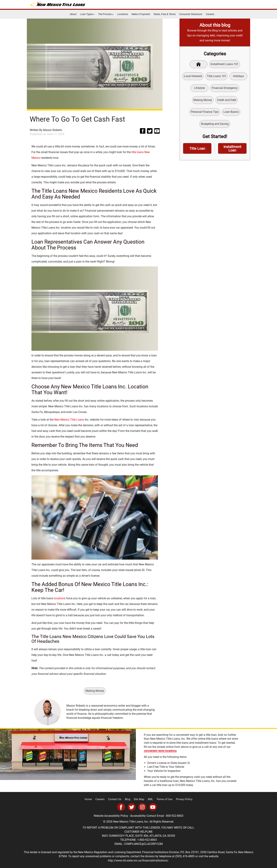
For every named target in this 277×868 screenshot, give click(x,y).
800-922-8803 (175, 816)
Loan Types (87, 14)
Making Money (95, 691)
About (73, 14)
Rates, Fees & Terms (165, 14)
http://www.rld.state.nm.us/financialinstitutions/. (138, 860)
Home (91, 799)
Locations (123, 14)
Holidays (238, 76)
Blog (128, 799)
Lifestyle (199, 88)
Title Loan (197, 150)
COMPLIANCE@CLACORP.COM (143, 844)
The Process (106, 14)
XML (150, 799)
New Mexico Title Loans (69, 420)
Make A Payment (141, 14)
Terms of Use (163, 799)
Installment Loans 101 (225, 64)
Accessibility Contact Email (147, 816)
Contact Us (116, 799)
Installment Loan (232, 150)
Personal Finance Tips (205, 113)
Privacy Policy (181, 799)
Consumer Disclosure (191, 14)
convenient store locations (160, 751)
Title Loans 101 (216, 76)
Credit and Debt (227, 101)
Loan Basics (231, 113)
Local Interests (193, 76)
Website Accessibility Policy (111, 816)
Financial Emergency (225, 88)
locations (60, 598)
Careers (210, 14)
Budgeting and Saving (215, 125)
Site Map (139, 799)
